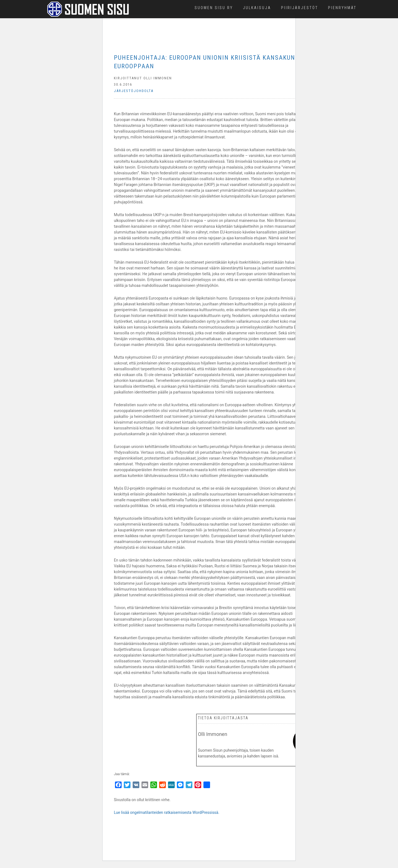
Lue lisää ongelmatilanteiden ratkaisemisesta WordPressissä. (167, 812)
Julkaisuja (257, 8)
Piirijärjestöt (300, 8)
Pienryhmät (342, 8)
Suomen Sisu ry (214, 8)
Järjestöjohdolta (134, 91)
